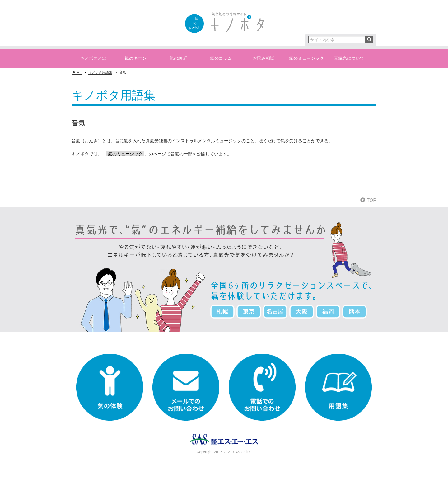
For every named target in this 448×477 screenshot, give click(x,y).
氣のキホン (136, 58)
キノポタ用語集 (100, 72)
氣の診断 (178, 58)
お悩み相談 (264, 58)
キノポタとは (93, 58)
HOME (77, 72)
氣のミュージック (306, 58)
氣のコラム (221, 58)
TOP (368, 200)
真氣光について (349, 58)
